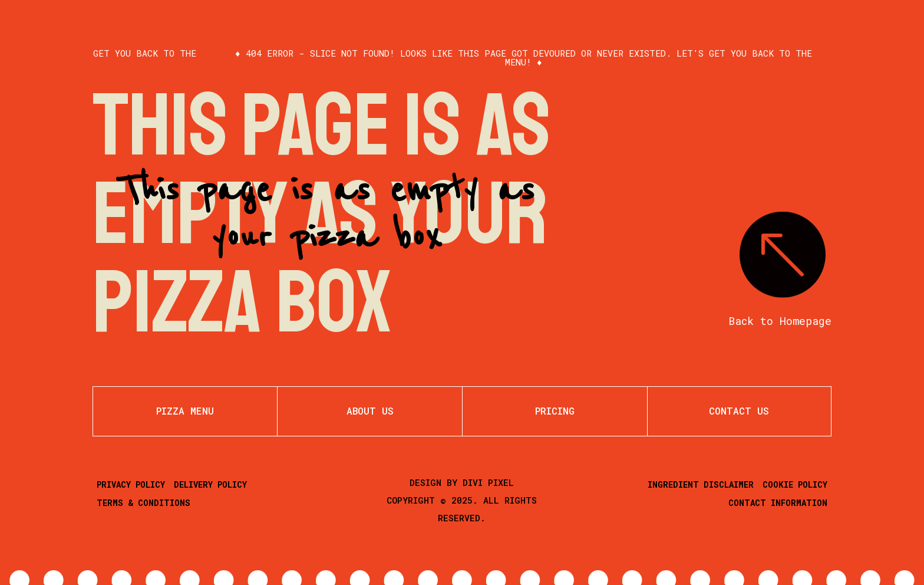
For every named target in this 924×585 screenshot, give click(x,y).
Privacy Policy (131, 484)
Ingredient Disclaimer (701, 484)
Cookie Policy (795, 484)
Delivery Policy (210, 484)
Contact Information (778, 503)
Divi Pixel (488, 482)
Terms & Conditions (143, 503)
